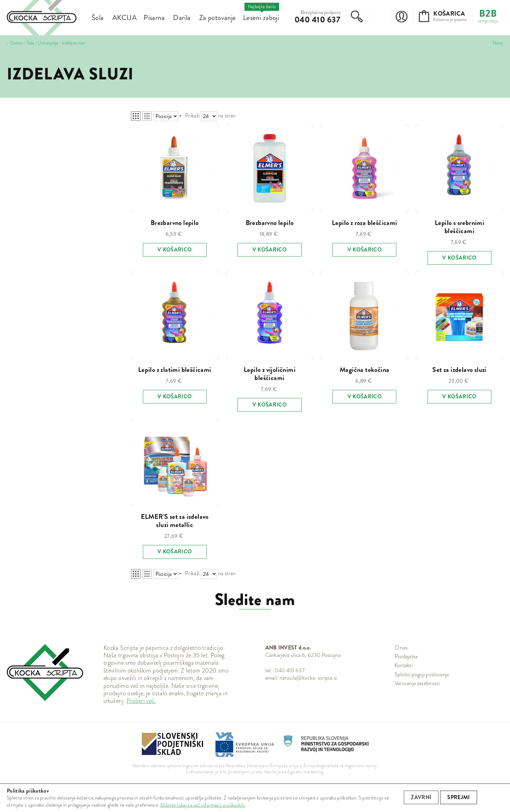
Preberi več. (141, 701)
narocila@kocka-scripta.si (308, 678)
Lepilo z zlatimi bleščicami (175, 370)
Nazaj (498, 43)
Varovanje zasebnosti (417, 683)
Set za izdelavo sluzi (459, 370)
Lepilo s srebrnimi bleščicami (459, 227)
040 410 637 (317, 20)
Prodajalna (406, 656)
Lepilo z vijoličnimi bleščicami (270, 374)
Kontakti (404, 665)
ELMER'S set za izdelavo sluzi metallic (175, 521)
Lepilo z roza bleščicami (365, 223)
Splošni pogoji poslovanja (422, 674)
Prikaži (192, 116)
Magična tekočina (364, 370)
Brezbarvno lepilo (175, 223)
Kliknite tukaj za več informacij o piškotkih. (203, 805)
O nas (401, 648)
